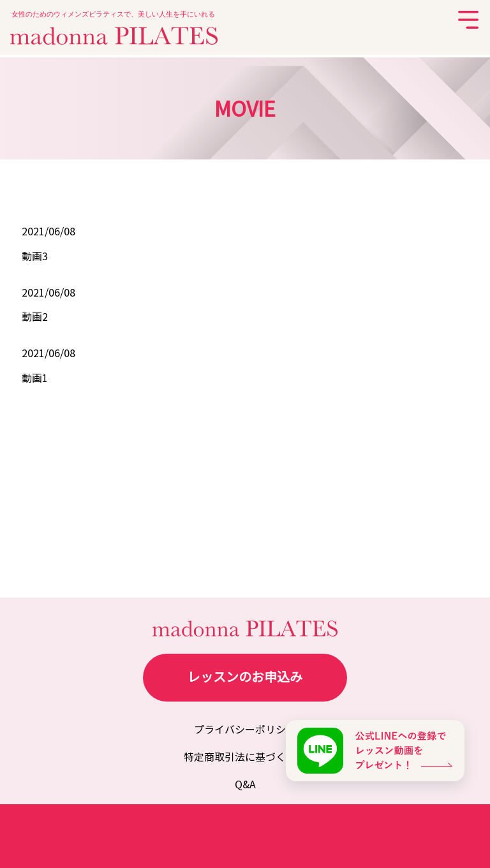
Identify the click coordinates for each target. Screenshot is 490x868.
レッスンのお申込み (245, 678)
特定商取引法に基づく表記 (245, 757)
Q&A (245, 785)
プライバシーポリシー (245, 730)
